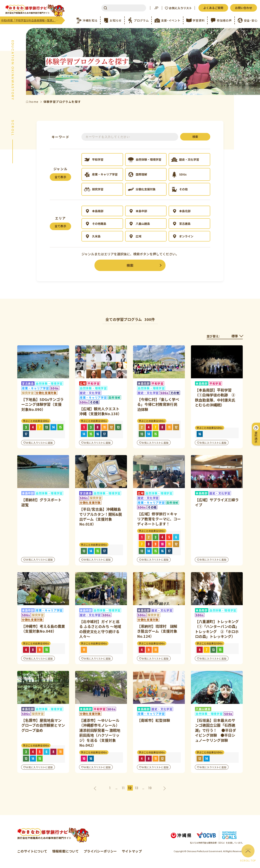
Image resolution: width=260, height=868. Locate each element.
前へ (96, 788)
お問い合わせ (244, 8)
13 (137, 788)
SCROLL (13, 128)
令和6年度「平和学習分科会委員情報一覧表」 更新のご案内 (31, 20)
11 (123, 788)
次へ (164, 788)
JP (156, 8)
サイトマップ (132, 851)
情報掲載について (66, 851)
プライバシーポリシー (100, 851)
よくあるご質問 (213, 8)
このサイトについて (32, 851)
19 (150, 788)
